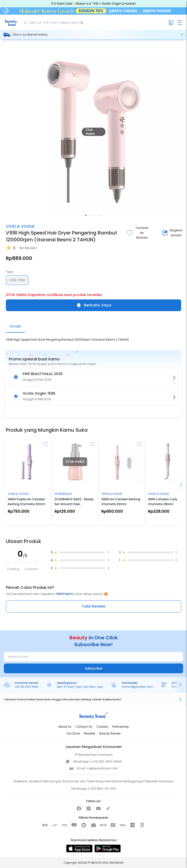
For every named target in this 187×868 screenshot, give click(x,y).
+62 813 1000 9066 (27, 687)
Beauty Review (110, 733)
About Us (65, 727)
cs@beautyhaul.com (102, 768)
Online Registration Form (137, 687)
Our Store (73, 733)
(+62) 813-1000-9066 (106, 761)
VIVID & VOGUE (20, 226)
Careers (102, 727)
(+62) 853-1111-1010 (102, 789)
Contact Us (84, 727)
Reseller (90, 733)
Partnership (121, 727)
